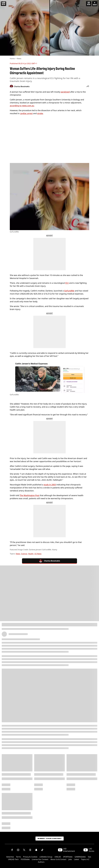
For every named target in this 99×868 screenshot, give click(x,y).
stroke (40, 113)
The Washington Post (29, 495)
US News (38, 554)
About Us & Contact (58, 859)
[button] (88, 86)
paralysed (65, 92)
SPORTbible (68, 857)
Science (24, 554)
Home (12, 59)
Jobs (70, 859)
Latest (76, 859)
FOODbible (25, 859)
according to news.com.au (22, 106)
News (19, 59)
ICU (67, 283)
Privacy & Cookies (30, 857)
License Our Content (40, 859)
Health (31, 554)
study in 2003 (50, 485)
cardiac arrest (26, 113)
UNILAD (58, 857)
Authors (41, 862)
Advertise (10, 857)
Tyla (89, 857)
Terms (18, 857)
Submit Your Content (50, 839)
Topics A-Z (85, 859)
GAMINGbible (80, 857)
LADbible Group (46, 857)
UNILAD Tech (13, 859)
